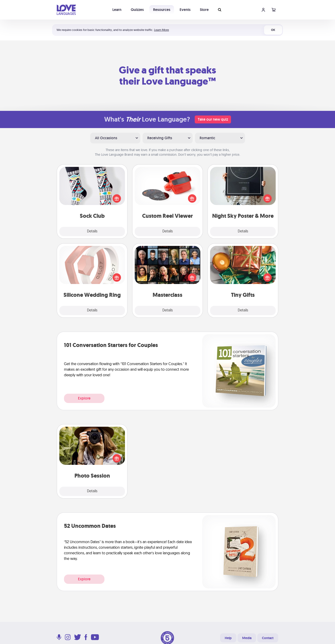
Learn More (161, 30)
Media (247, 638)
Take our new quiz (213, 119)
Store (204, 10)
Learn (117, 10)
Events (185, 10)
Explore (84, 398)
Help (228, 638)
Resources (162, 10)
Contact (268, 638)
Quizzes (137, 10)
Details (92, 231)
